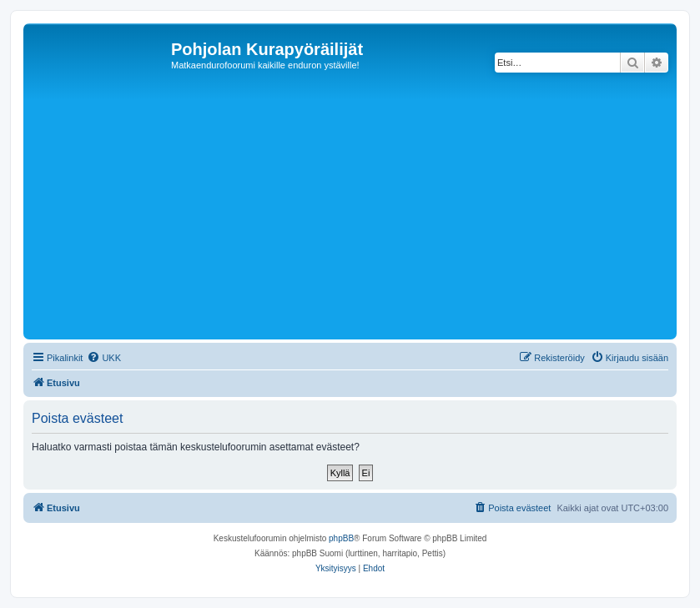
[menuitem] (104, 358)
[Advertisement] (364, 210)
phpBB (341, 538)
